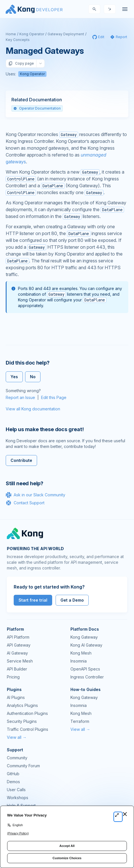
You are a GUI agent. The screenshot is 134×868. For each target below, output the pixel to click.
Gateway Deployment (66, 34)
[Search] (94, 9)
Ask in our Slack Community (35, 495)
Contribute (21, 460)
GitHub (13, 774)
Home (11, 34)
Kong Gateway (84, 637)
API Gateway (19, 645)
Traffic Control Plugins (28, 729)
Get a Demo (72, 600)
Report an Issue (20, 397)
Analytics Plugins (22, 705)
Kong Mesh (81, 653)
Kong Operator (32, 34)
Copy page (21, 63)
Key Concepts (18, 40)
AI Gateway (17, 653)
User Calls (16, 790)
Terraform (80, 721)
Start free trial (33, 600)
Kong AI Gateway (86, 645)
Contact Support (25, 503)
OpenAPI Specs (85, 669)
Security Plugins (22, 721)
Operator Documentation (37, 108)
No (33, 377)
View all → (17, 737)
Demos (13, 782)
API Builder (17, 669)
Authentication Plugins (27, 713)
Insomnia (79, 661)
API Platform (18, 637)
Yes (14, 377)
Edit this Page (54, 397)
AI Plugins (16, 697)
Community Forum (23, 766)
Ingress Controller (87, 677)
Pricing (13, 677)
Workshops (18, 798)
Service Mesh (20, 661)
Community (17, 758)
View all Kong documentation (33, 409)
